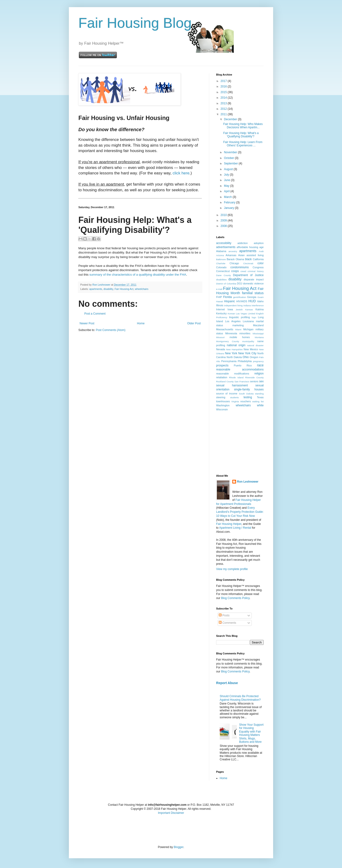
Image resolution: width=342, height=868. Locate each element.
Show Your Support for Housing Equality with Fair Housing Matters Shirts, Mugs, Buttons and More (251, 733)
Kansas (249, 309)
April (227, 191)
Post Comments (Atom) (111, 330)
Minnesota (231, 333)
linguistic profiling (240, 317)
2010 (224, 215)
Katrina (260, 309)
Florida (228, 297)
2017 (224, 81)
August (229, 169)
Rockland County (225, 381)
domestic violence (253, 283)
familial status (253, 293)
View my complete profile (232, 569)
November (231, 152)
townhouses (223, 401)
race (260, 365)
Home (141, 323)
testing (248, 397)
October (229, 158)
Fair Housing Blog (135, 23)
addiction (243, 243)
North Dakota (234, 357)
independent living (233, 305)
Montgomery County (228, 341)
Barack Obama (235, 259)
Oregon (254, 357)
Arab (261, 251)
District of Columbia (226, 284)
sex (261, 381)
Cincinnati (248, 263)
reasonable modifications (233, 374)
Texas (260, 397)
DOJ (240, 283)
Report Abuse (227, 683)
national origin (236, 345)
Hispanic (229, 301)
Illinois (220, 305)
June (227, 180)
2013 (224, 103)
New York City (247, 353)
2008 (224, 226)
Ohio (246, 357)
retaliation (222, 377)
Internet (221, 309)
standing (259, 394)
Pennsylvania (229, 361)
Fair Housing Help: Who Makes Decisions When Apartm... (243, 126)
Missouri (220, 337)
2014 (224, 98)
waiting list (258, 401)
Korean (231, 314)
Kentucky (221, 313)
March (228, 197)
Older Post (194, 323)
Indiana (247, 305)
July (227, 175)
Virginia (235, 401)
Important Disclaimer (171, 813)
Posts (224, 615)
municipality (248, 341)
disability (108, 289)
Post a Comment (95, 314)
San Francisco (242, 381)
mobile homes (240, 337)
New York (231, 353)
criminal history (256, 271)
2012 (224, 109)
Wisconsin (222, 409)
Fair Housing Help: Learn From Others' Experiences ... (243, 144)
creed (243, 271)
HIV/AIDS (242, 301)
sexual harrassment (232, 385)
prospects (222, 365)
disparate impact (254, 279)
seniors (254, 381)
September (231, 163)
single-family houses (249, 389)
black (248, 259)
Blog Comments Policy (235, 598)
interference (258, 305)
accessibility (224, 243)
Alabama (221, 251)
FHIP (219, 297)
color (261, 263)
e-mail (219, 289)
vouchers (246, 401)
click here (181, 173)
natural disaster (255, 345)
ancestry (233, 251)
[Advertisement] (240, 442)
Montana (259, 337)
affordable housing (248, 247)
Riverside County (254, 377)
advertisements (226, 247)
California (258, 259)
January (229, 208)
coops (235, 271)
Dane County (223, 275)
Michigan (248, 329)
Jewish (239, 309)
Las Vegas (242, 314)
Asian (241, 255)
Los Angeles (233, 321)
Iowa (230, 309)
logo (254, 317)
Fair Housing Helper (229, 524)
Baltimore (221, 259)
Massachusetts (225, 329)
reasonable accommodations (240, 369)
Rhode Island (236, 377)
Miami (238, 329)
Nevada (221, 349)
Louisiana (248, 321)
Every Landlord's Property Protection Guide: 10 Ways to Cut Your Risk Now (240, 512)
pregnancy (258, 361)
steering (221, 397)
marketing (238, 325)
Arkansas (231, 255)
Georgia (252, 297)
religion (259, 374)
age (261, 247)
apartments (96, 289)
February (230, 202)
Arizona (220, 255)
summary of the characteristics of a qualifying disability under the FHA (138, 275)
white (260, 405)
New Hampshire (234, 349)
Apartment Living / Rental (235, 528)
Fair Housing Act (124, 289)
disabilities (221, 280)
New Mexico (251, 349)
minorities (245, 333)
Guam (261, 297)
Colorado (221, 267)
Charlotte (221, 263)
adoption (259, 243)
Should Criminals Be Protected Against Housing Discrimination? (240, 698)
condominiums (240, 267)
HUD (252, 301)
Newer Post (87, 323)
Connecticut (223, 271)
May (227, 186)
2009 (224, 221)
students (234, 397)
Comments (227, 623)
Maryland (258, 325)
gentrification (240, 297)
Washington (223, 405)
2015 (224, 92)
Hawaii (220, 301)
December (231, 119)
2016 (224, 86)
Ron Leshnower (248, 482)
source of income (227, 393)
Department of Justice (248, 275)
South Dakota (246, 394)
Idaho (260, 301)
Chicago (234, 263)
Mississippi (258, 333)
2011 (224, 114)
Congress (258, 267)
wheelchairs (142, 289)
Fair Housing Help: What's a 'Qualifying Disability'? (241, 135)
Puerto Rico (243, 365)
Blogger (178, 847)
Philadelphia (245, 361)
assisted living (255, 255)
